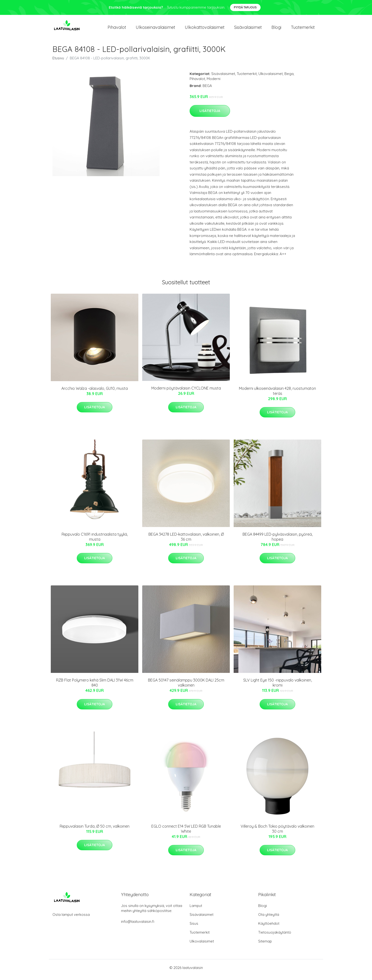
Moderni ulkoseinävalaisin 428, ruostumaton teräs (277, 395)
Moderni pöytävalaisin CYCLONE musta (186, 392)
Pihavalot (117, 29)
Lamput (196, 910)
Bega (289, 78)
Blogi (276, 29)
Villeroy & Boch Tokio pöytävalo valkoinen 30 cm (277, 833)
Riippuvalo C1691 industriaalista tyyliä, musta (95, 541)
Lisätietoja (210, 115)
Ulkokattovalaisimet (205, 29)
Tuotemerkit (303, 29)
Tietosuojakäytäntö (275, 936)
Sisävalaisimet (248, 29)
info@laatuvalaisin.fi (138, 926)
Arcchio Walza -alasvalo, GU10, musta (95, 392)
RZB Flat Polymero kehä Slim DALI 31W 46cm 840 (95, 687)
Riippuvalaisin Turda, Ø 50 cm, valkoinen (95, 830)
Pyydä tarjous (245, 7)
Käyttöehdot (269, 927)
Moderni (214, 83)
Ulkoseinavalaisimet (155, 29)
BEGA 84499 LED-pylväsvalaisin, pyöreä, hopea (278, 541)
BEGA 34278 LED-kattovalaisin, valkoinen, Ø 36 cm (186, 541)
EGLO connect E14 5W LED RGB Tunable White (186, 833)
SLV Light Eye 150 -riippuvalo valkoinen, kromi (278, 687)
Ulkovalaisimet (271, 78)
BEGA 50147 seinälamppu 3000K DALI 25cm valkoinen (186, 687)
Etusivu (58, 62)
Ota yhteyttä (269, 919)
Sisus (194, 927)
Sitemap (265, 945)
